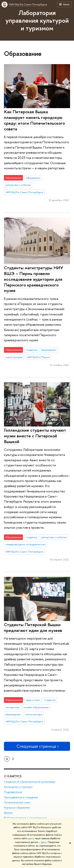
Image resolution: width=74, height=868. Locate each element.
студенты (31, 350)
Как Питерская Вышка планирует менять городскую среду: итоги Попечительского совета (34, 120)
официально (33, 178)
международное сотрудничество (26, 544)
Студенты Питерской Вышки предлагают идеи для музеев (33, 627)
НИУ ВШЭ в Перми (38, 357)
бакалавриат (49, 350)
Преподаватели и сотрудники (21, 797)
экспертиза (12, 707)
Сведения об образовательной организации (30, 782)
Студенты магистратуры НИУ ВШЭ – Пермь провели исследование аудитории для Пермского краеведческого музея (34, 279)
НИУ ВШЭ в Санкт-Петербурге (28, 4)
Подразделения (13, 792)
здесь (31, 838)
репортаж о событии (18, 185)
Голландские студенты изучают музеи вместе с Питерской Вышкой (35, 436)
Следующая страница (37, 746)
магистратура (14, 357)
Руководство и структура (18, 787)
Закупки (8, 813)
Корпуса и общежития (17, 808)
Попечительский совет (17, 802)
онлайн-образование (36, 707)
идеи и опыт (33, 700)
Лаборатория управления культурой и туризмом (37, 20)
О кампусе (13, 776)
